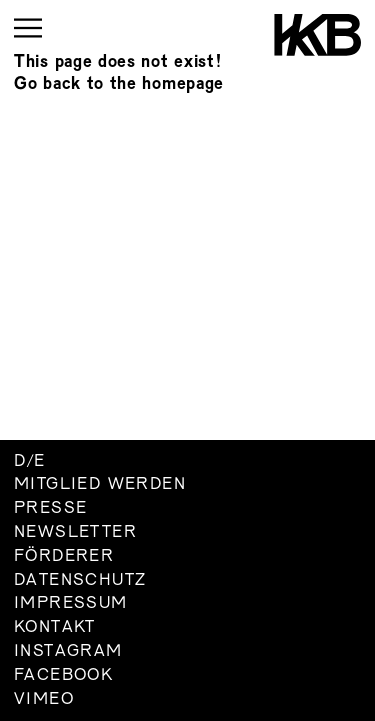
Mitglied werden (100, 485)
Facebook (63, 676)
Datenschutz (80, 581)
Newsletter (75, 533)
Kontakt (55, 628)
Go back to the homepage (119, 84)
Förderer (64, 557)
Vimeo (44, 700)
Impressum (71, 604)
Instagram (68, 652)
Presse (50, 509)
